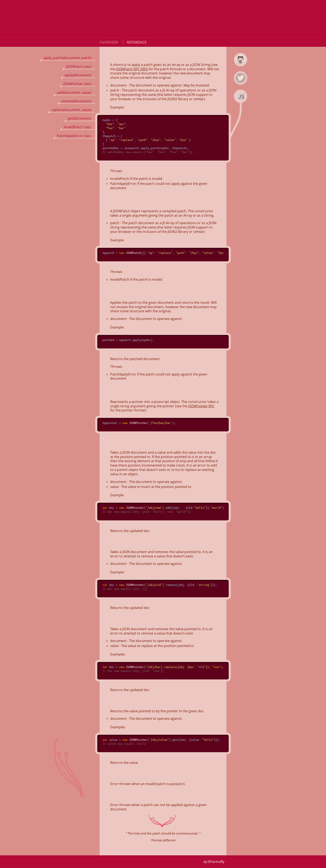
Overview (109, 42)
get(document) (80, 118)
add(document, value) (74, 93)
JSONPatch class (79, 67)
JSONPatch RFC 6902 (132, 69)
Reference (137, 42)
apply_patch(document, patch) (67, 58)
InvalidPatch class (77, 127)
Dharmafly (216, 862)
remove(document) (76, 101)
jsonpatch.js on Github (241, 65)
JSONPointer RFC (201, 406)
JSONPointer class (77, 84)
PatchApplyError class (74, 136)
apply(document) (78, 75)
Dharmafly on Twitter (241, 84)
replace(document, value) (71, 110)
